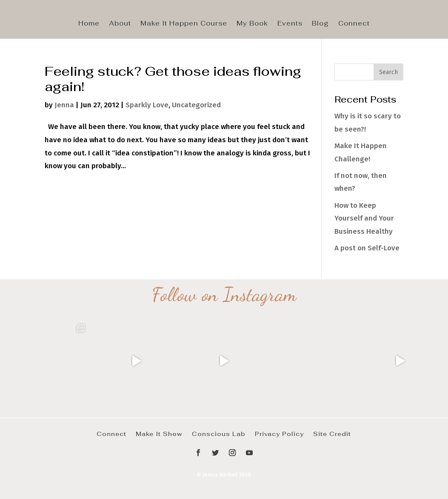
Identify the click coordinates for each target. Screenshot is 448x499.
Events (290, 24)
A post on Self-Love (367, 248)
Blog (320, 24)
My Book (252, 24)
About (120, 24)
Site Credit (332, 433)
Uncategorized (196, 105)
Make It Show (159, 433)
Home (89, 24)
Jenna (64, 105)
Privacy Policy (279, 433)
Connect (354, 24)
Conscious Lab (219, 433)
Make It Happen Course (184, 24)
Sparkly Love (147, 105)
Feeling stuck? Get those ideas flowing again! (173, 79)
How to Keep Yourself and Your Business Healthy (364, 218)
